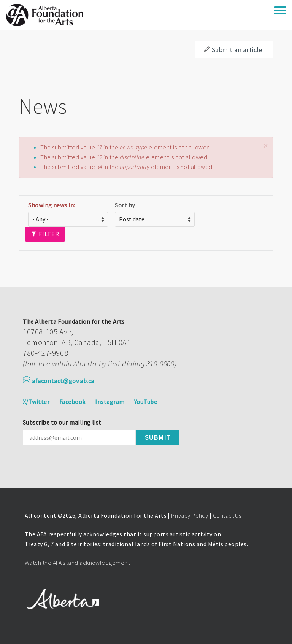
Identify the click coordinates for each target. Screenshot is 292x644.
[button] (265, 146)
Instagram (110, 402)
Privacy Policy (190, 515)
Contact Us (227, 515)
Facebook (72, 402)
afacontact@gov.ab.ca (59, 381)
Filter (45, 234)
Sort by (125, 205)
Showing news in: (52, 205)
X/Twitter (36, 402)
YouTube (146, 402)
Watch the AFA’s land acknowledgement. (78, 563)
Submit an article (233, 50)
